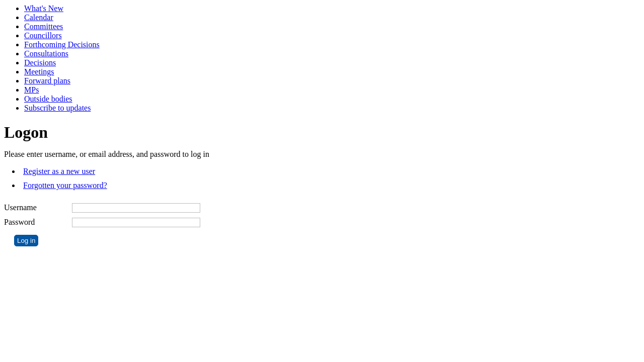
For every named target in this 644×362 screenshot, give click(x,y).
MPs (31, 90)
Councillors (43, 35)
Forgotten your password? (65, 185)
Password (19, 222)
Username (20, 207)
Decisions (40, 63)
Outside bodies (48, 99)
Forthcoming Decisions (62, 44)
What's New (44, 8)
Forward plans (47, 81)
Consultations (46, 54)
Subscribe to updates (57, 108)
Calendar (39, 17)
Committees (44, 26)
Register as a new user (59, 171)
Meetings (39, 72)
